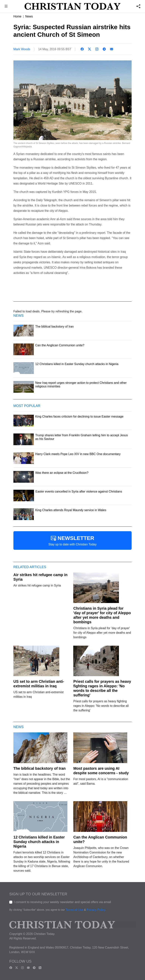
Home (17, 16)
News (29, 16)
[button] (6, 7)
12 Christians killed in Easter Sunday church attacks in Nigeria (39, 842)
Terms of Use (74, 910)
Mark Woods (22, 49)
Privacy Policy (96, 910)
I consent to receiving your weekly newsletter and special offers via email (62, 902)
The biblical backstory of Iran (40, 768)
